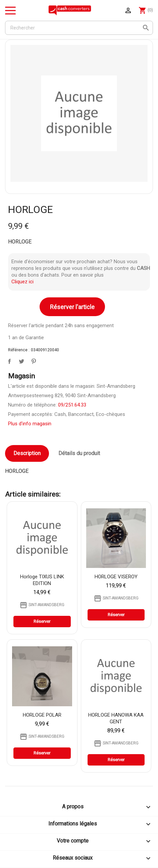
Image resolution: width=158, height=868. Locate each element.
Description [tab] (27, 453)
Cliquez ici (22, 282)
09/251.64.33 (72, 405)
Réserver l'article (72, 307)
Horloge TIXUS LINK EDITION (42, 580)
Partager (8, 360)
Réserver (42, 621)
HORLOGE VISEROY (116, 577)
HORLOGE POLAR (42, 715)
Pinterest (32, 360)
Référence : (19, 350)
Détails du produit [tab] (79, 453)
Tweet (20, 360)
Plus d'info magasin (30, 424)
